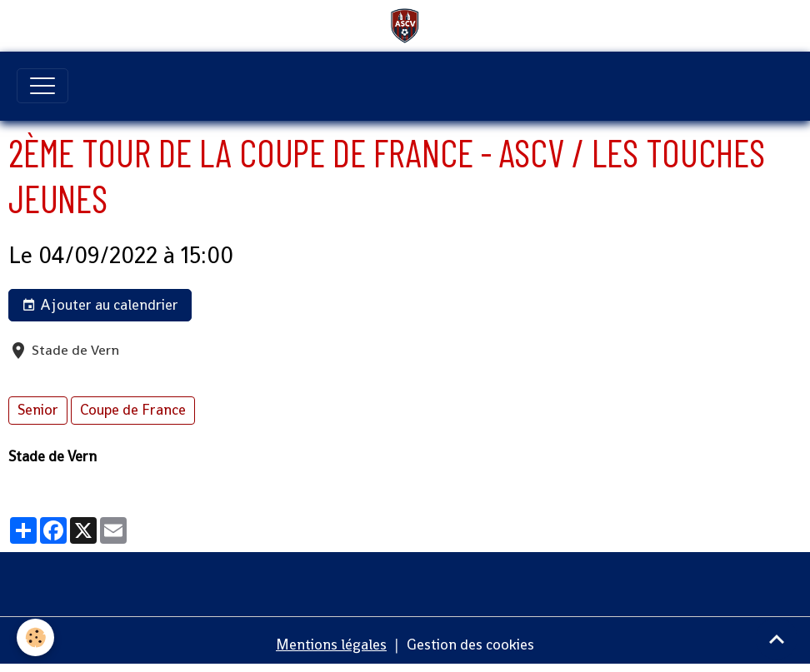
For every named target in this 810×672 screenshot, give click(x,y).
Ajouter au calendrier (100, 305)
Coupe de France (133, 410)
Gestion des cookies (470, 645)
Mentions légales (331, 645)
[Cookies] (35, 637)
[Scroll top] (777, 639)
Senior (38, 410)
